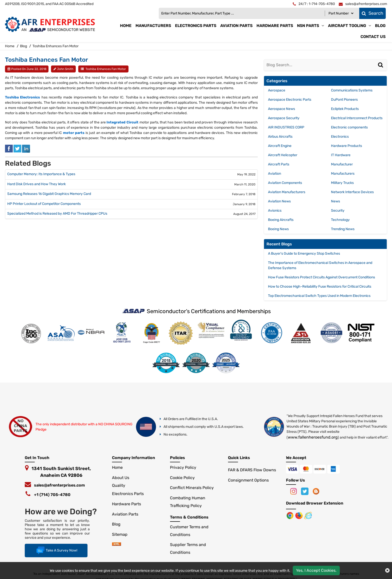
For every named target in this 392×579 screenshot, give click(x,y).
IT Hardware (341, 155)
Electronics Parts (196, 26)
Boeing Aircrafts (281, 220)
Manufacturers (153, 26)
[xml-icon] (116, 544)
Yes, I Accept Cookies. (316, 570)
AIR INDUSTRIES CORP (286, 127)
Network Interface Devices (352, 192)
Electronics (340, 137)
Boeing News (278, 229)
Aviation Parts (236, 26)
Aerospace (277, 90)
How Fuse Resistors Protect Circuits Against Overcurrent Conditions (321, 277)
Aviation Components (285, 183)
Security (338, 211)
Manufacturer (342, 164)
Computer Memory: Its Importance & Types (41, 174)
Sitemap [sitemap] (122, 534)
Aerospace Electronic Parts (290, 100)
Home (126, 26)
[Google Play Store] (299, 515)
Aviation (274, 174)
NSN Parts (308, 26)
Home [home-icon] (10, 46)
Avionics (275, 211)
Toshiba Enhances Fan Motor (106, 69)
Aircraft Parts (279, 164)
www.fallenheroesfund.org (313, 437)
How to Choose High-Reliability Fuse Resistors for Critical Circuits (320, 287)
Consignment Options (248, 480)
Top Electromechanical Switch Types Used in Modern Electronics (319, 296)
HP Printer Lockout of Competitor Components (44, 204)
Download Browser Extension (315, 503)
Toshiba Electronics (22, 97)
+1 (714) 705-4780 (52, 495)
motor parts (74, 133)
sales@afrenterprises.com (59, 485)
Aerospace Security (284, 118)
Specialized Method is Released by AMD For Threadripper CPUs (57, 214)
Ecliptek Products (345, 109)
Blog (380, 26)
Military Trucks (342, 183)
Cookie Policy (182, 478)
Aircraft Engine (280, 146)
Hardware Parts (275, 26)
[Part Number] (341, 13)
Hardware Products (346, 146)
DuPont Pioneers (344, 100)
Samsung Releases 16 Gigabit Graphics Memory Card (49, 194)
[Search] (381, 70)
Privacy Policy (183, 467)
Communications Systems (352, 90)
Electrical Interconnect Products (357, 118)
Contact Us (373, 37)
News (335, 201)
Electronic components (349, 127)
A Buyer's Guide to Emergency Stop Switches (304, 254)
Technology (340, 220)
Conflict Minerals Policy (192, 488)
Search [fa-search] (372, 13)
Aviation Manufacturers (287, 192)
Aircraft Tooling (347, 26)
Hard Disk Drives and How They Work (36, 184)
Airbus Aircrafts (280, 137)
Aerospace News (281, 109)
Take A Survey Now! (56, 551)
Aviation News (279, 201)
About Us (121, 478)
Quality (119, 485)
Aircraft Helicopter (283, 155)
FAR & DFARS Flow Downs (252, 470)
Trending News (343, 229)
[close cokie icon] (387, 571)
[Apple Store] (290, 515)
